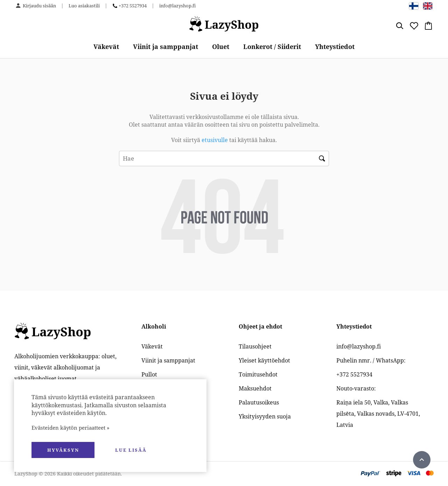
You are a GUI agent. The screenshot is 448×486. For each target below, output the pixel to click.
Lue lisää (131, 450)
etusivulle (215, 140)
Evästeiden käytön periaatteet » (71, 428)
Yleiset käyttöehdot (264, 360)
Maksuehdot (255, 388)
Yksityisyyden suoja (265, 416)
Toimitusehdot (258, 374)
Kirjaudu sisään (39, 6)
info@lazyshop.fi (177, 6)
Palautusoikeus (259, 402)
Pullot (149, 374)
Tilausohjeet (255, 346)
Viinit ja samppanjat (166, 47)
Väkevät (106, 47)
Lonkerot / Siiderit (272, 47)
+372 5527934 (133, 6)
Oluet (221, 47)
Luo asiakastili (84, 6)
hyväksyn (63, 450)
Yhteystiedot (335, 47)
